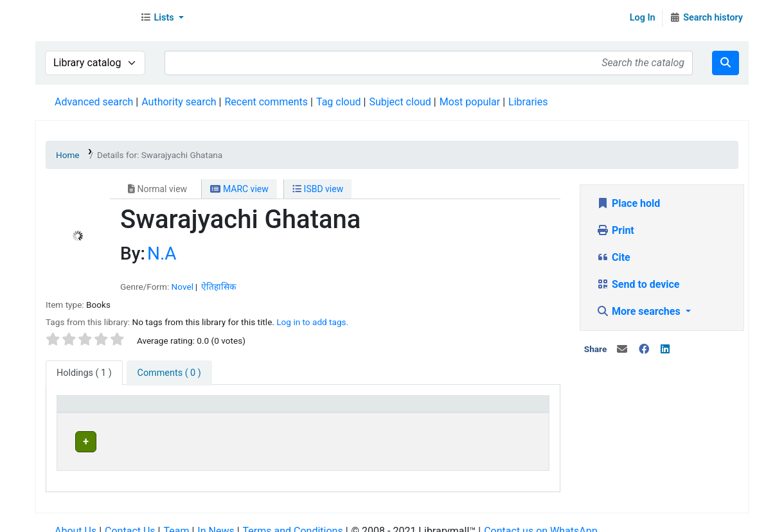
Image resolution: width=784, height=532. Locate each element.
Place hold (628, 203)
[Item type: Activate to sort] (114, 410)
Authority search (179, 102)
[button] (162, 18)
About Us (76, 519)
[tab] (169, 373)
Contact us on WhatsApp (540, 519)
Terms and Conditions (293, 519)
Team (176, 519)
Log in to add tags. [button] (312, 322)
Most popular (470, 102)
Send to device (638, 284)
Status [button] (478, 410)
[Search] (726, 63)
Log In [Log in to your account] (643, 18)
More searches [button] (640, 311)
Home (68, 155)
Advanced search (94, 102)
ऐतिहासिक (218, 287)
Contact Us (130, 519)
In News (216, 519)
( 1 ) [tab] (84, 373)
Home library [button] (354, 410)
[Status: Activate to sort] (503, 410)
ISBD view (318, 189)
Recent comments (266, 102)
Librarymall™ (84, 18)
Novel (183, 287)
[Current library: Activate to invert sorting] (245, 410)
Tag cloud (339, 102)
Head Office (208, 440)
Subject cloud (400, 102)
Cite (613, 257)
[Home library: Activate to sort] (388, 410)
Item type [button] (85, 410)
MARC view (239, 189)
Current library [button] (208, 410)
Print (615, 230)
